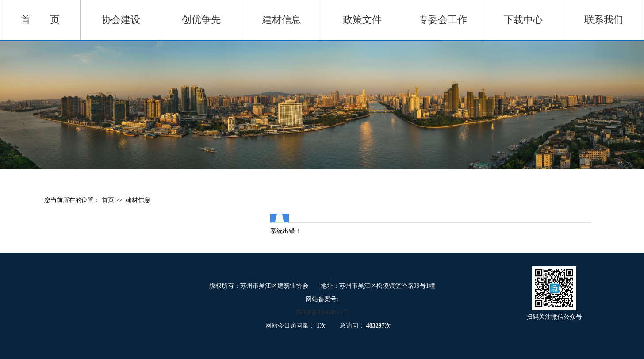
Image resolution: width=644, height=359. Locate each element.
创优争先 (201, 20)
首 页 (40, 20)
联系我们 (604, 20)
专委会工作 (443, 20)
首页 (109, 200)
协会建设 (121, 20)
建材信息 (282, 20)
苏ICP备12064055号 (322, 312)
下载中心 (523, 20)
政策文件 (362, 20)
